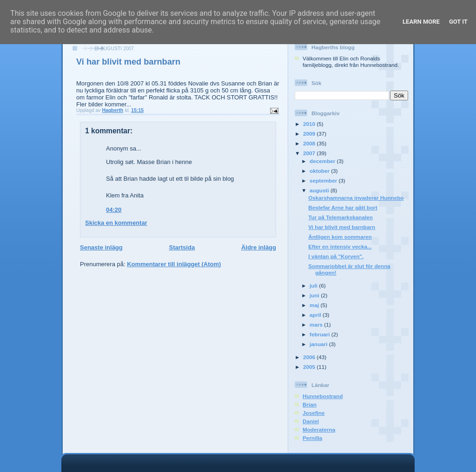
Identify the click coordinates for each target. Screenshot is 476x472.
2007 (310, 153)
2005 (310, 367)
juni (315, 295)
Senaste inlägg (101, 247)
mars (317, 324)
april (316, 315)
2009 (310, 134)
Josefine (314, 413)
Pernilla (312, 438)
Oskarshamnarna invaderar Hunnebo (356, 198)
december (323, 161)
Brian (310, 404)
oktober (320, 171)
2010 (310, 124)
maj (315, 305)
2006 (310, 357)
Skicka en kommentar (116, 223)
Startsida (182, 247)
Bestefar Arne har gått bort (343, 207)
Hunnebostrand (323, 396)
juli (314, 285)
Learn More (421, 22)
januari (319, 344)
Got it (458, 22)
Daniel (311, 421)
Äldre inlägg (259, 247)
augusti (320, 190)
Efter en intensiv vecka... (340, 246)
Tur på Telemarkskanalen (340, 217)
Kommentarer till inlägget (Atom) (174, 264)
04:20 (114, 210)
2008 (310, 143)
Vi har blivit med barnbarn (342, 227)
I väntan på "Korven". (336, 256)
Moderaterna (319, 429)
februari (321, 334)
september (324, 180)
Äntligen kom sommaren (340, 237)
